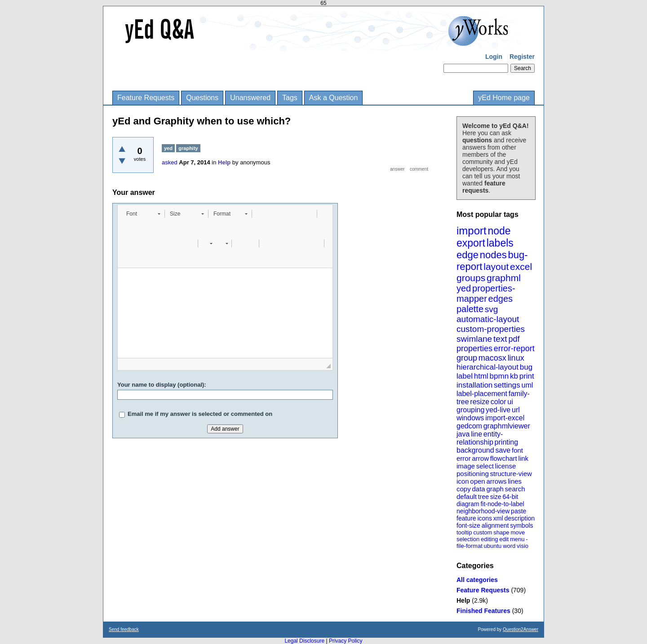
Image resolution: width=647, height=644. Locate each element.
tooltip (464, 532)
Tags (290, 98)
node (499, 231)
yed (464, 288)
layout (496, 267)
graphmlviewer (507, 426)
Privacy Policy (346, 641)
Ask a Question (334, 98)
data (478, 489)
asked (170, 162)
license (506, 466)
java (463, 434)
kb (514, 376)
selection (468, 539)
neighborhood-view (483, 511)
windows (470, 418)
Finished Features (483, 611)
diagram (468, 504)
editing (489, 539)
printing (506, 442)
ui (510, 402)
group (467, 358)
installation (474, 385)
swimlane (474, 339)
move (518, 532)
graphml (504, 278)
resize (480, 402)
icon (463, 481)
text (500, 339)
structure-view (511, 474)
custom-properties (491, 329)
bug (526, 367)
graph (495, 489)
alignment (495, 525)
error (464, 458)
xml (498, 518)
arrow (480, 458)
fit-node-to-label (502, 504)
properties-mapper (486, 293)
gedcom (469, 426)
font (517, 450)
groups (471, 278)
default (467, 496)
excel (521, 267)
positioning (473, 474)
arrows (496, 481)
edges (501, 299)
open (477, 481)
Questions (202, 98)
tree (483, 497)
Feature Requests (146, 98)
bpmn (499, 376)
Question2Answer (521, 629)
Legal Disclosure (304, 641)
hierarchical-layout (487, 367)
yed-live (498, 410)
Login (494, 57)
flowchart (504, 458)
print (527, 376)
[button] (143, 214)
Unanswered (250, 98)
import (472, 231)
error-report (514, 348)
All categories (477, 580)
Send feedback (124, 629)
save (503, 450)
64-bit (510, 497)
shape (501, 532)
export (471, 243)
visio (523, 546)
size (496, 497)
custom (483, 532)
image (466, 466)
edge (468, 255)
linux (516, 358)
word (509, 546)
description (519, 518)
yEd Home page (504, 98)
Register (522, 57)
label (465, 376)
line (476, 434)
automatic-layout (488, 319)
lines (515, 481)
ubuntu (493, 546)
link (524, 458)
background (475, 450)
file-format (470, 546)
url (516, 410)
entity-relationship (480, 438)
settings (507, 385)
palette (470, 309)
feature (466, 518)
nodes (493, 255)
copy (464, 489)
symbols (521, 525)
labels (500, 243)
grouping (470, 410)
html (481, 376)
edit (504, 539)
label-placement (482, 394)
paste (518, 511)
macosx (492, 358)
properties (474, 348)
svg (492, 309)
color (499, 402)
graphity (188, 148)
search (515, 489)
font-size (468, 525)
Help (463, 600)
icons (485, 518)
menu (517, 539)
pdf (514, 339)
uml (527, 385)
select (485, 466)
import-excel (505, 418)
